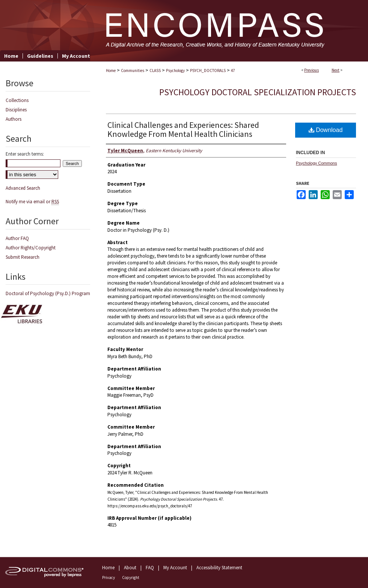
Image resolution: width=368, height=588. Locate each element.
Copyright (131, 577)
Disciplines (16, 110)
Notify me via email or (32, 202)
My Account (175, 568)
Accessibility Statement (219, 568)
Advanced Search (23, 188)
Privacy (109, 577)
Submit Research (23, 257)
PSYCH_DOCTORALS (208, 70)
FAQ (150, 568)
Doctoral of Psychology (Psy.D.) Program (48, 293)
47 (233, 70)
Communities (133, 70)
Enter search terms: (25, 154)
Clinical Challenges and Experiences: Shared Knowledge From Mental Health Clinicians (183, 129)
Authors (14, 119)
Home (111, 70)
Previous (311, 70)
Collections (17, 100)
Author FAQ (17, 238)
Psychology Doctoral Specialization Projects (258, 92)
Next (336, 70)
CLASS (155, 70)
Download (326, 130)
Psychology (175, 70)
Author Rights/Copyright (31, 248)
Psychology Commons (316, 163)
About (130, 568)
